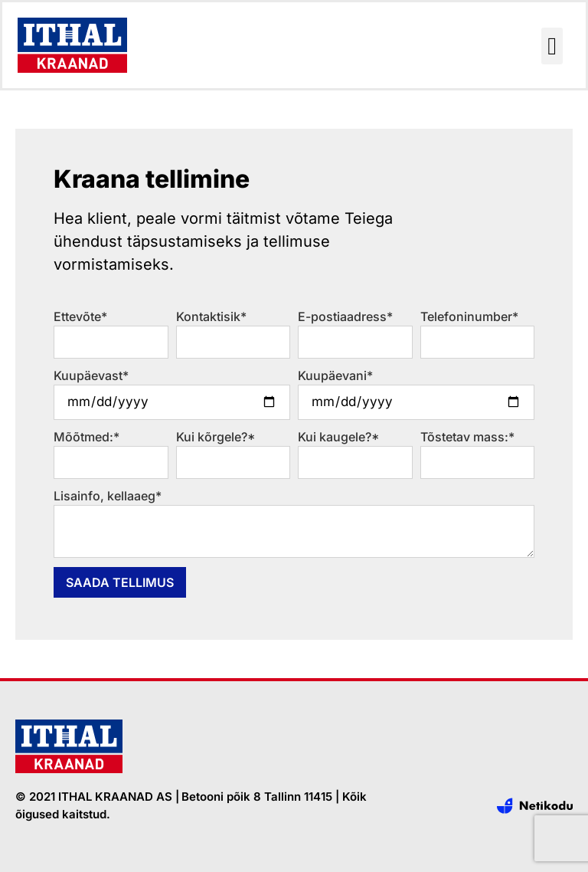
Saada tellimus (120, 582)
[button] (552, 46)
